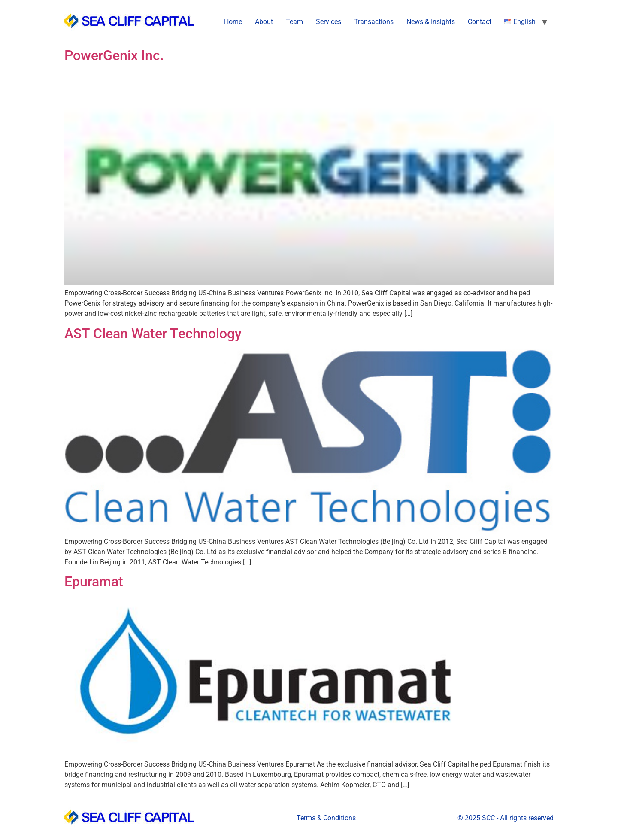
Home (233, 22)
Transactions (374, 22)
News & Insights (431, 22)
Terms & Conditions (326, 818)
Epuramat (94, 582)
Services (329, 22)
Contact (480, 22)
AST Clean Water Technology (153, 334)
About (264, 22)
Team (294, 22)
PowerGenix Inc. (114, 55)
